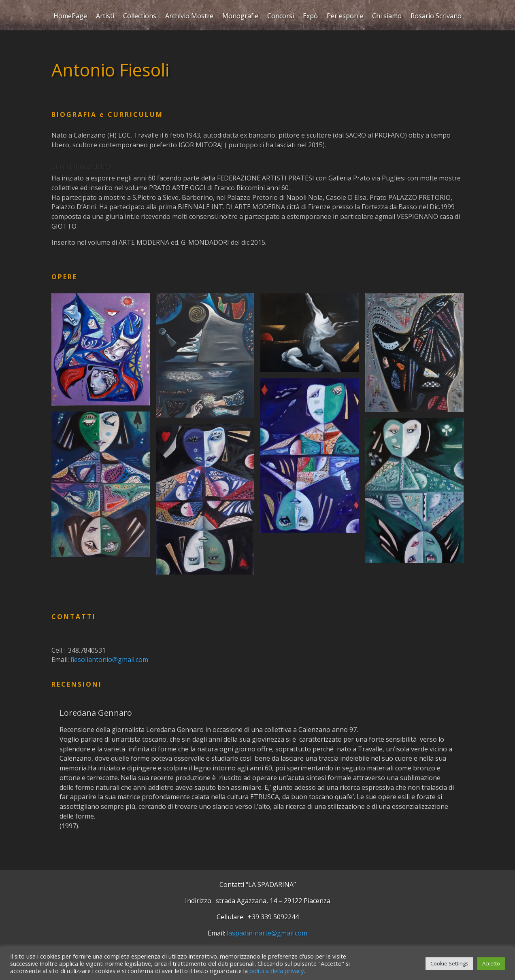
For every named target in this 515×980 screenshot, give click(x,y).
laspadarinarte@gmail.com (267, 933)
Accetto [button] (491, 963)
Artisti (105, 17)
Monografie (240, 17)
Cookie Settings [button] (449, 963)
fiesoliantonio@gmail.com (109, 660)
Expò (310, 17)
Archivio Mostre (189, 17)
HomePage (70, 17)
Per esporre (345, 17)
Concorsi (281, 17)
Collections (140, 17)
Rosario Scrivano (436, 17)
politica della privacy (277, 971)
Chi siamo (387, 17)
